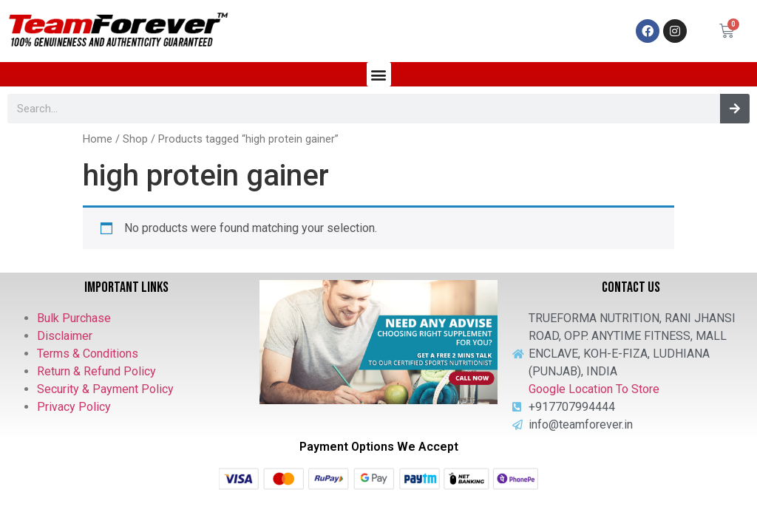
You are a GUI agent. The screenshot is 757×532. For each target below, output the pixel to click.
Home (98, 139)
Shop (135, 139)
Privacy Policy (74, 407)
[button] (379, 74)
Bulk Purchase (74, 318)
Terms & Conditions (88, 354)
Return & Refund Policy (96, 371)
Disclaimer (65, 336)
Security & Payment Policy (105, 389)
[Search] (735, 109)
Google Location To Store (594, 389)
